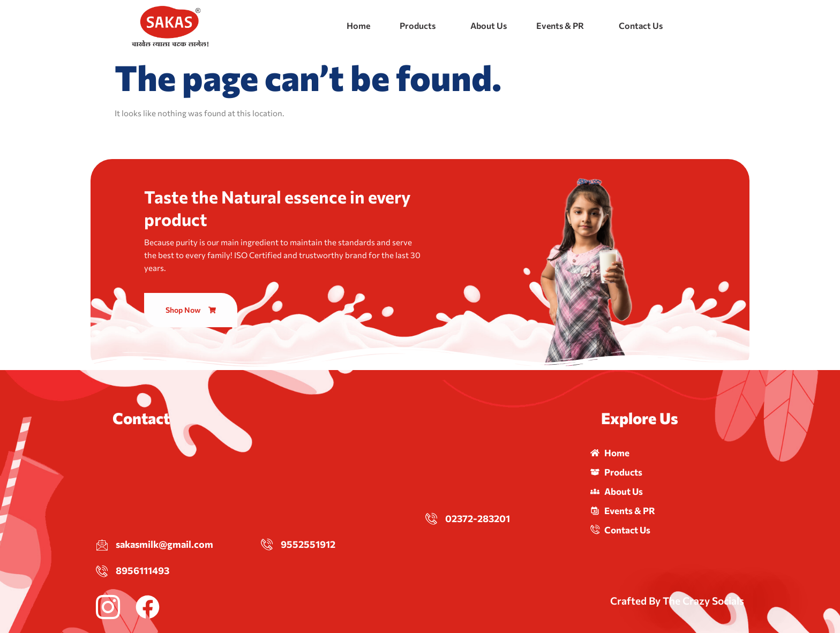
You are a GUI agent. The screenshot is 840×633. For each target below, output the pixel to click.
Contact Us (641, 25)
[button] (420, 26)
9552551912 (308, 544)
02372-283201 (478, 518)
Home (358, 25)
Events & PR (560, 25)
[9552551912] (267, 544)
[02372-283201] (431, 518)
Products (418, 25)
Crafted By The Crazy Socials (677, 601)
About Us (489, 25)
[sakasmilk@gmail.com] (102, 545)
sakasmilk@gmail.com (164, 544)
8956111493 (142, 570)
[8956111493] (102, 571)
